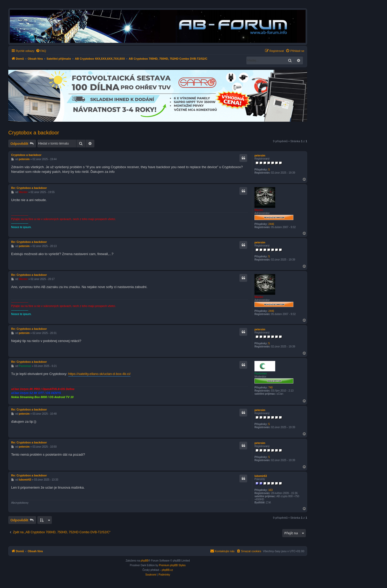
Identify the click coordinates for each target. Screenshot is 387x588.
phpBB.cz (167, 570)
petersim (260, 156)
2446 (271, 224)
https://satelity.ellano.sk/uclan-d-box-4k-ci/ (99, 374)
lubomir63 (261, 476)
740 (270, 388)
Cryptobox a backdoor (34, 133)
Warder (259, 210)
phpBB (144, 561)
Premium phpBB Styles (172, 565)
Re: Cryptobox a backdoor (29, 188)
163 (270, 490)
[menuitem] (41, 51)
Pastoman (261, 374)
